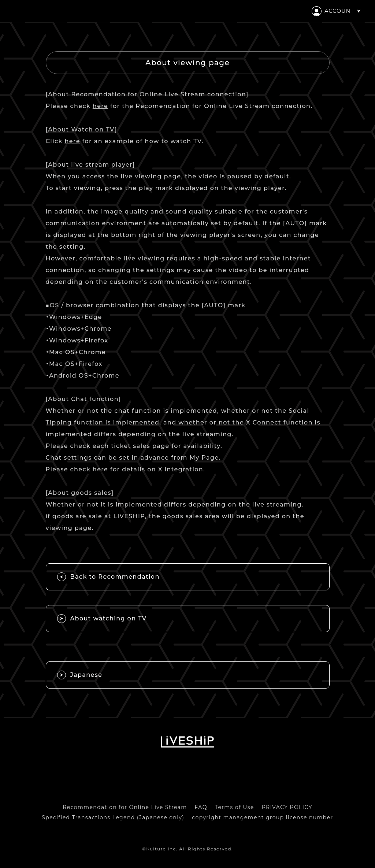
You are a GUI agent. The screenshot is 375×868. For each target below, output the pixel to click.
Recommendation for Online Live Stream (125, 807)
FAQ (201, 807)
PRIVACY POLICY (287, 807)
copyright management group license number (262, 817)
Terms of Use (235, 807)
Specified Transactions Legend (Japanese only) (113, 817)
